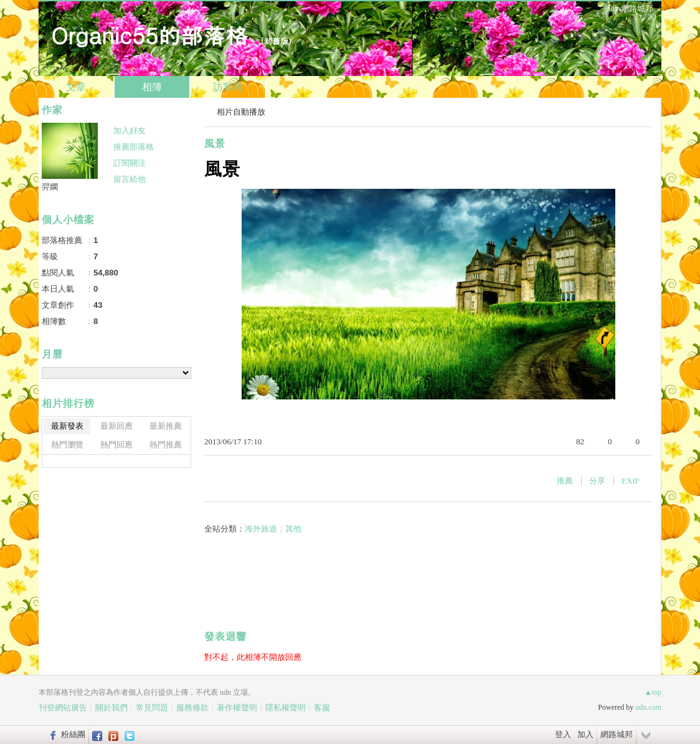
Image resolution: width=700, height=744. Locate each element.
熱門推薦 (166, 445)
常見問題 (152, 708)
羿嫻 (50, 187)
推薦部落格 (134, 147)
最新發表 (67, 426)
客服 (322, 708)
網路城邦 (617, 734)
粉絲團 (73, 734)
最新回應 (116, 426)
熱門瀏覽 (67, 445)
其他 (293, 529)
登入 (563, 734)
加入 (585, 734)
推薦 (565, 481)
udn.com (648, 707)
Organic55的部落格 (149, 35)
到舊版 (276, 41)
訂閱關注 (130, 163)
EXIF (631, 481)
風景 (215, 144)
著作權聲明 (237, 708)
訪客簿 (228, 87)
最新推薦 (166, 426)
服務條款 (192, 708)
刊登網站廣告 (63, 708)
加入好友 (130, 131)
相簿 (152, 87)
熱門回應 (116, 445)
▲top (653, 692)
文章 (76, 87)
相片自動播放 (241, 112)
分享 (597, 481)
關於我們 (111, 708)
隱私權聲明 (286, 708)
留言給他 (130, 179)
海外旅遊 (261, 529)
